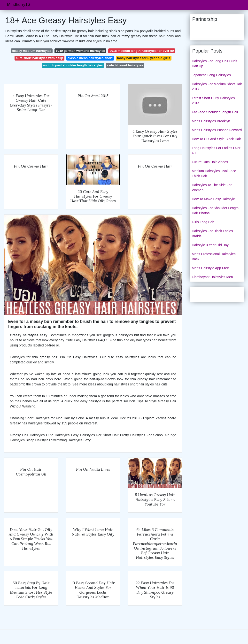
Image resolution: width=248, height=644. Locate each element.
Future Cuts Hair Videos (210, 162)
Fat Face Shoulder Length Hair (215, 112)
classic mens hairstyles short (90, 58)
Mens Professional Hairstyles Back (214, 257)
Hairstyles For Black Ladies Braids (212, 234)
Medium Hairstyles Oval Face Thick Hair (214, 173)
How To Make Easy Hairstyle (213, 199)
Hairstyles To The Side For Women (212, 188)
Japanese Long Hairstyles (211, 75)
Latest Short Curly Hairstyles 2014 (213, 101)
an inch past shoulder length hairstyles (73, 65)
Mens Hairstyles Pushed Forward (217, 130)
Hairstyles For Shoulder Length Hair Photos (215, 211)
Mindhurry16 (19, 4)
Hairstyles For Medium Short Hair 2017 (217, 87)
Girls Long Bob (203, 222)
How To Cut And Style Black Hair (216, 139)
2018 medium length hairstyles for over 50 (142, 51)
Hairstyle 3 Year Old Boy (210, 245)
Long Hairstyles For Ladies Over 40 (216, 150)
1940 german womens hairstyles (80, 51)
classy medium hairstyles (32, 51)
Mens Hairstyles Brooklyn (211, 121)
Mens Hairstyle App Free (210, 268)
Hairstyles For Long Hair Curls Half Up (215, 64)
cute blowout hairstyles (125, 65)
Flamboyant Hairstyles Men (212, 277)
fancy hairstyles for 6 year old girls (144, 58)
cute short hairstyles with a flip (39, 58)
